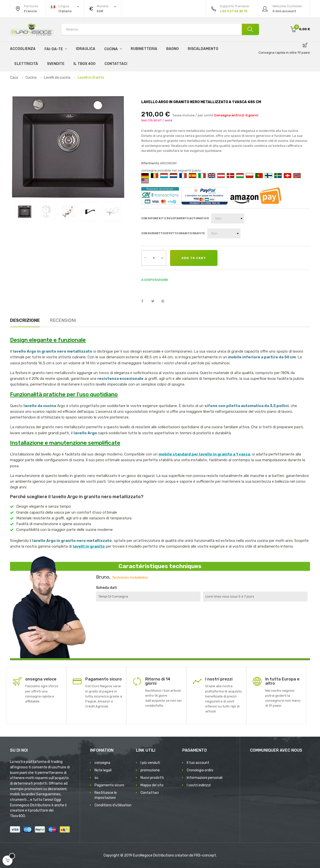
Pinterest (165, 301)
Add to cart (194, 258)
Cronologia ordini (200, 770)
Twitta (155, 301)
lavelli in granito (89, 546)
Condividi (145, 301)
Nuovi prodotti (152, 778)
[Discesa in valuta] (103, 9)
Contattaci (150, 793)
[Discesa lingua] (65, 9)
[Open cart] (7, 861)
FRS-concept (205, 855)
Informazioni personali (205, 778)
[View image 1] (25, 212)
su (96, 778)
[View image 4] (90, 212)
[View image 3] (68, 212)
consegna (102, 763)
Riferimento (150, 163)
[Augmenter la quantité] (162, 258)
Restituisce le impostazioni (106, 795)
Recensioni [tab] (63, 320)
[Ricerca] (250, 29)
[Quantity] (154, 258)
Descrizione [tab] (25, 320)
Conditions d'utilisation (113, 805)
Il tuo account (198, 763)
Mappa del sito (152, 785)
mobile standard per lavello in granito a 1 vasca (204, 454)
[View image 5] (112, 212)
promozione (150, 770)
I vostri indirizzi (199, 785)
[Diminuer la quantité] (145, 257)
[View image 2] (46, 212)
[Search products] (160, 29)
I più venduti (150, 763)
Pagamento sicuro (109, 785)
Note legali (103, 770)
